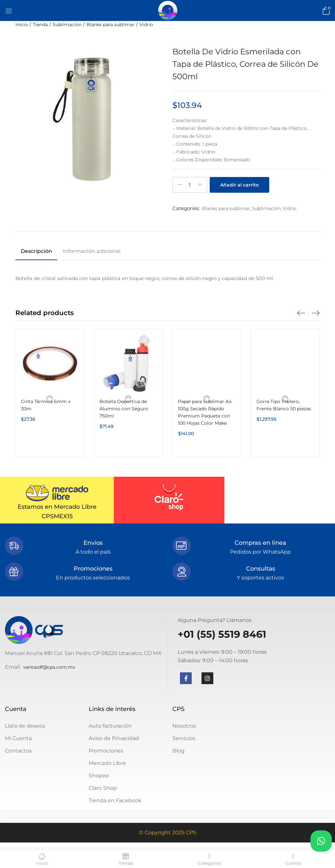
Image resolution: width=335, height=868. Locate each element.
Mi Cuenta (18, 738)
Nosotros (184, 726)
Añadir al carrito (239, 185)
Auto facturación (110, 726)
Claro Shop (103, 788)
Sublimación (67, 25)
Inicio (22, 25)
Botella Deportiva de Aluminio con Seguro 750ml (124, 409)
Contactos (18, 751)
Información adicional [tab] (91, 251)
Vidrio (146, 25)
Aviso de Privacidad (114, 738)
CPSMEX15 (57, 516)
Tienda (40, 25)
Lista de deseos (25, 726)
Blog (178, 751)
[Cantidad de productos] (190, 185)
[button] (325, 10)
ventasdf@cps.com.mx (49, 667)
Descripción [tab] (36, 251)
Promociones (106, 751)
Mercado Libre (107, 763)
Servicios (184, 738)
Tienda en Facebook (115, 800)
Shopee (99, 776)
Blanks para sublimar (110, 25)
